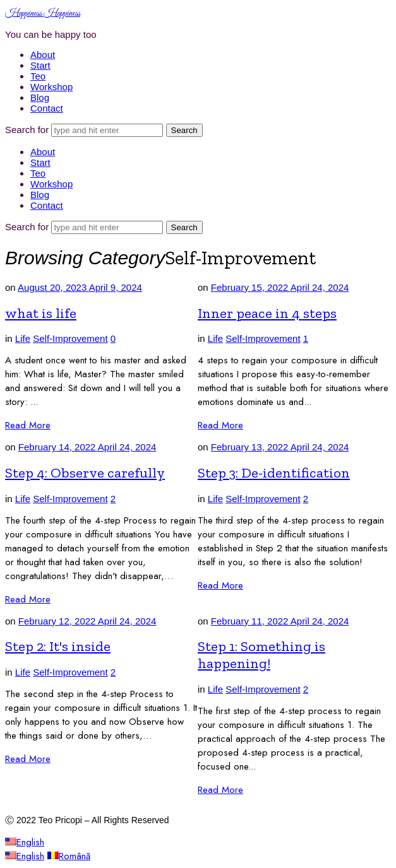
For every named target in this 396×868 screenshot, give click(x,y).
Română (69, 856)
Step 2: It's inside (58, 646)
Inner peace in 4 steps (267, 313)
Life (23, 338)
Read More (28, 425)
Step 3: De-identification (274, 473)
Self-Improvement (70, 338)
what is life (41, 313)
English (25, 842)
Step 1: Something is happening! (261, 655)
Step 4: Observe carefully (85, 473)
